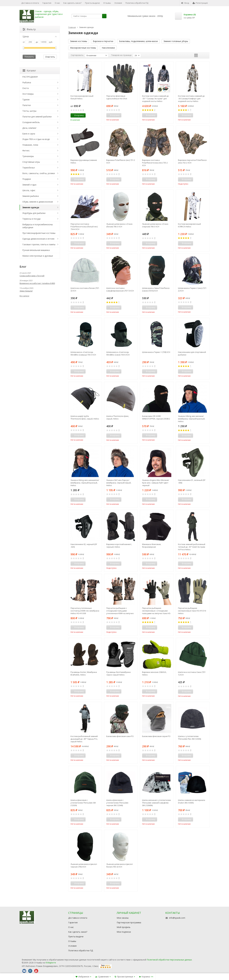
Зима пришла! (26, 291)
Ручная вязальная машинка (36, 250)
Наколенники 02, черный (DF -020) (84, 546)
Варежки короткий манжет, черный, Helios (119, 546)
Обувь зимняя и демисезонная (38, 202)
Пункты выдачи (92, 3)
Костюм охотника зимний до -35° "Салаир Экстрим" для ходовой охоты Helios (155, 99)
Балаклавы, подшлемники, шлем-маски (138, 41)
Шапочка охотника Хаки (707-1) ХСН (192, 673)
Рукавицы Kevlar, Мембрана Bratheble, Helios (84, 673)
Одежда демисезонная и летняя (38, 239)
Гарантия (47, 3)
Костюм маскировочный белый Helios (82, 97)
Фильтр (29, 29)
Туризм (26, 100)
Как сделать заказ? (72, 3)
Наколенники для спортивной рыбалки (192, 353)
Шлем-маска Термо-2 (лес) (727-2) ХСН (192, 289)
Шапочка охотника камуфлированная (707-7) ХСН (120, 289)
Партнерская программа (129, 922)
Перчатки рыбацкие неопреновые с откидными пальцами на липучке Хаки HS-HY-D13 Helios (156, 611)
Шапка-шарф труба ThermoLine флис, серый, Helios (85, 417)
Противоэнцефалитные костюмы (39, 233)
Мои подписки (124, 932)
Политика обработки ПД (137, 3)
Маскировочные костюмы (83, 48)
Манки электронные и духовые (38, 256)
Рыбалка (27, 82)
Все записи (24, 296)
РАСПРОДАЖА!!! (30, 77)
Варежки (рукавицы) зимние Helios (84, 161)
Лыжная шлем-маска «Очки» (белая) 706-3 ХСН (119, 225)
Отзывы (107, 3)
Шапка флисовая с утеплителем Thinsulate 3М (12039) (83, 803)
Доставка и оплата (30, 3)
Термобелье (29, 168)
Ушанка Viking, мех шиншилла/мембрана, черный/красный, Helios (85, 483)
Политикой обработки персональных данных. (169, 960)
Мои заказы (123, 918)
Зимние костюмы (79, 41)
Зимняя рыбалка (31, 196)
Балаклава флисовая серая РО (156, 736)
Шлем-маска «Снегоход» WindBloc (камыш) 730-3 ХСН (83, 353)
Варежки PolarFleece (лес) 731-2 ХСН (121, 161)
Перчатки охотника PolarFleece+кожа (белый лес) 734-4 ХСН (84, 227)
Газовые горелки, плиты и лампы (39, 244)
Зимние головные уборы (176, 41)
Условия (118, 3)
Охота (25, 88)
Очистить (50, 57)
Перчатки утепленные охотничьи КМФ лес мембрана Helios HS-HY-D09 (85, 611)
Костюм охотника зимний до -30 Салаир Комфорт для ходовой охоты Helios (191, 99)
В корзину (78, 115)
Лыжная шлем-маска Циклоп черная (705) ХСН (84, 865)
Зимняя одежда (31, 207)
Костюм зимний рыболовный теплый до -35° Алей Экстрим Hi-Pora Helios (192, 547)
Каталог (29, 71)
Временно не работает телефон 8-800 (37, 283)
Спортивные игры (31, 162)
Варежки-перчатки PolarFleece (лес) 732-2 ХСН (192, 161)
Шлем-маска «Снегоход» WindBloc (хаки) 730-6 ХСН (118, 353)
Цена (40, 36)
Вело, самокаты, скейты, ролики (39, 173)
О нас (57, 3)
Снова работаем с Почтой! (32, 276)
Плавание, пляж (30, 145)
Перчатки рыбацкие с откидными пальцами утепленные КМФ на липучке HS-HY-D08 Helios (120, 611)
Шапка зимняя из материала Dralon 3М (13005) (192, 801)
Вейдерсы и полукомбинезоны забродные (38, 226)
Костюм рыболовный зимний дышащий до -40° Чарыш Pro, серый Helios (84, 739)
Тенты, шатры (29, 111)
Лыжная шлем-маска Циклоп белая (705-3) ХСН (120, 865)
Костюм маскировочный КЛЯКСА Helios (189, 225)
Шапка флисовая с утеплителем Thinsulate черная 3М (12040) (117, 803)
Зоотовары (28, 94)
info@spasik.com (177, 918)
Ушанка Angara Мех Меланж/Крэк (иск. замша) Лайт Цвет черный (156, 483)
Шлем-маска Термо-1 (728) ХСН (156, 352)
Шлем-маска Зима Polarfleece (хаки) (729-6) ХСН (156, 289)
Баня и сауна (29, 134)
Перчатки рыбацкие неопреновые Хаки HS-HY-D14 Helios (192, 611)
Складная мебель (31, 122)
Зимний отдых (29, 185)
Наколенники (108, 48)
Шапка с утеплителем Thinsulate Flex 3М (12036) (189, 738)
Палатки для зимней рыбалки (37, 117)
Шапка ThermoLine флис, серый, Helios (118, 417)
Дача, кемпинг (29, 128)
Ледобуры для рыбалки (34, 213)
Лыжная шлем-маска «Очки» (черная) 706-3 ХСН (155, 225)
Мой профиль (124, 927)
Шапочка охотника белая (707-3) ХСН (85, 289)
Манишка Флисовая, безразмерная (152, 546)
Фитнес (26, 151)
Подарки (27, 179)
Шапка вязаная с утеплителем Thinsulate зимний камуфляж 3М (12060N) (156, 803)
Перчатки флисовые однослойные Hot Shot (117, 97)
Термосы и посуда (31, 219)
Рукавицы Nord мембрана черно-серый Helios (118, 673)
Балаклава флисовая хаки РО (120, 736)
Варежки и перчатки (103, 41)
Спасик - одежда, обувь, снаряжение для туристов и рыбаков (49, 14)
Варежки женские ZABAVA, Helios (154, 673)
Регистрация (200, 3)
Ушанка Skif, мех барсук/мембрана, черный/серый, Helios (119, 483)
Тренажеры (28, 156)
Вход (185, 3)
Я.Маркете (51, 963)
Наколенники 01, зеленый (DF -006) (192, 481)
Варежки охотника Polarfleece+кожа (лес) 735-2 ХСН (155, 163)
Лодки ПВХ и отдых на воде (36, 139)
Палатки (27, 105)
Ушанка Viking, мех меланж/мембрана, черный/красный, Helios (192, 419)
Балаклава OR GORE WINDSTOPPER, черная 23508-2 (156, 417)
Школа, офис (29, 190)
